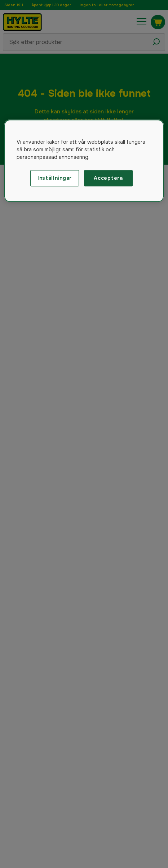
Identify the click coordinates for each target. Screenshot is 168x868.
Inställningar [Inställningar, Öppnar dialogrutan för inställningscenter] (55, 178)
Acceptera (108, 178)
